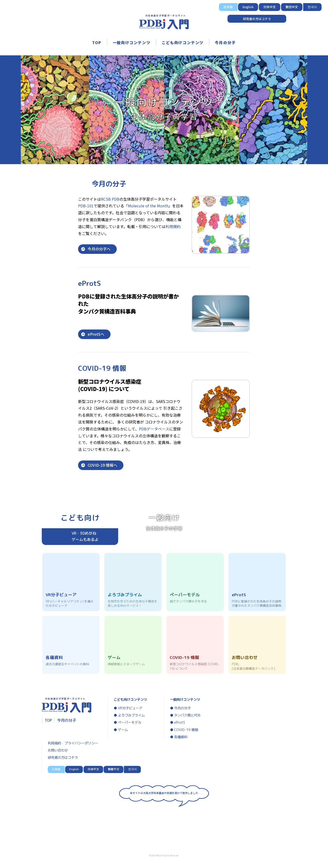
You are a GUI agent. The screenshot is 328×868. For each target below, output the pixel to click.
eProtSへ (96, 334)
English (248, 7)
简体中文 (270, 7)
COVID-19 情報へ (102, 465)
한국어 (312, 7)
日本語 (228, 7)
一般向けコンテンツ (132, 42)
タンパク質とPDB (187, 715)
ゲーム (123, 730)
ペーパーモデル (130, 722)
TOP (97, 42)
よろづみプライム (131, 715)
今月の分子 (225, 42)
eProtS (180, 722)
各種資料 (181, 737)
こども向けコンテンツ (183, 42)
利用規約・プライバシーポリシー (73, 743)
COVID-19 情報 (186, 730)
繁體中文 (292, 7)
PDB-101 (86, 206)
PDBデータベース (154, 429)
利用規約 (173, 226)
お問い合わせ (58, 750)
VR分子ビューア (130, 708)
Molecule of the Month (148, 206)
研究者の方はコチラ (257, 19)
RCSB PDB (110, 199)
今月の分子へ (99, 249)
